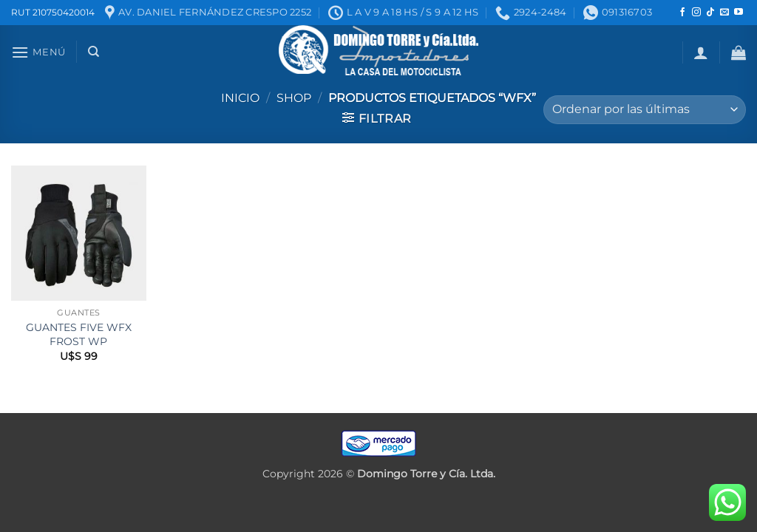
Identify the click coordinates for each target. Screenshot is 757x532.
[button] (38, 52)
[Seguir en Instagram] (696, 13)
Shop (294, 98)
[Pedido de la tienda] (645, 110)
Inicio (240, 98)
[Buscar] (94, 52)
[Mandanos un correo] (724, 13)
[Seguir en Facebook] (682, 13)
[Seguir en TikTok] (710, 13)
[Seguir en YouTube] (739, 13)
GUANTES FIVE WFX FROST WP (79, 334)
